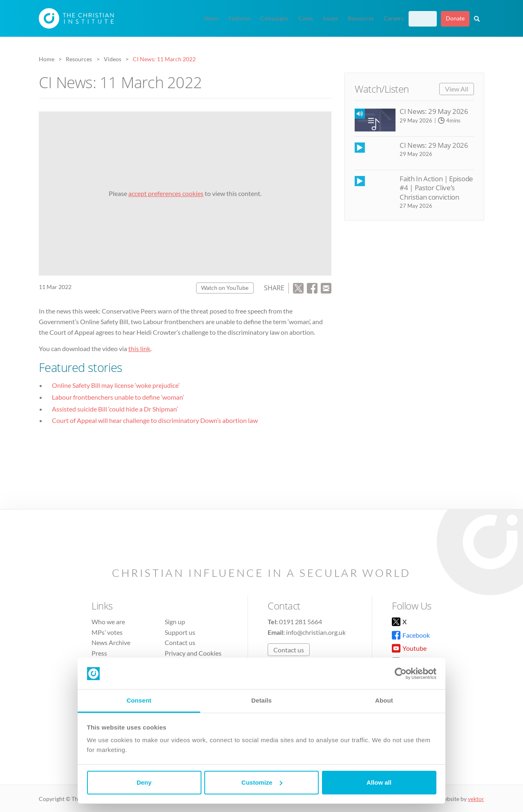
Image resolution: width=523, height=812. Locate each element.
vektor (476, 799)
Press (99, 653)
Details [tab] (261, 700)
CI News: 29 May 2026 (434, 111)
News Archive (111, 642)
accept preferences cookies (166, 193)
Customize (262, 782)
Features (239, 18)
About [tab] (384, 700)
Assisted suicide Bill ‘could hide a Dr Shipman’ (115, 409)
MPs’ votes (107, 632)
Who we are (108, 622)
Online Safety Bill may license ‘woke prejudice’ (116, 385)
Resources (361, 18)
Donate (455, 18)
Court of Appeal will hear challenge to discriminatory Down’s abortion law (155, 420)
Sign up (423, 18)
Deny (144, 782)
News (211, 18)
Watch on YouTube (225, 288)
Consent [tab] (139, 700)
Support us (180, 632)
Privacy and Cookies (193, 653)
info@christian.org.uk (316, 632)
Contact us (180, 642)
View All (457, 89)
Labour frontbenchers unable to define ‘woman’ (118, 397)
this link (139, 348)
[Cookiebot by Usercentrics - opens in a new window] (401, 674)
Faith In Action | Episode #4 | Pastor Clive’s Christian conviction (436, 188)
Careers (394, 18)
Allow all (379, 782)
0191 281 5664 (301, 622)
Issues (330, 18)
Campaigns (274, 18)
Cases (306, 18)
